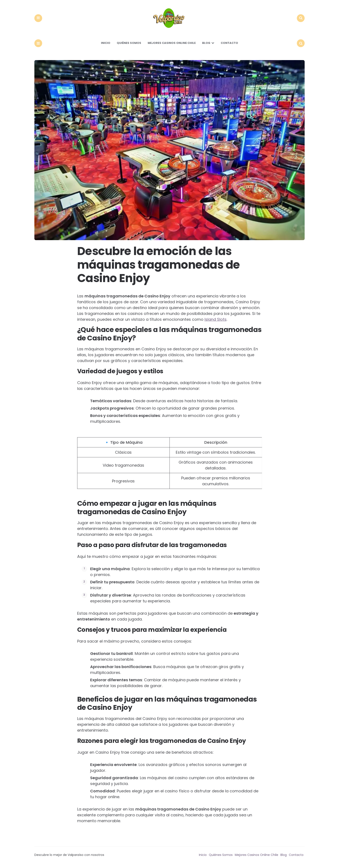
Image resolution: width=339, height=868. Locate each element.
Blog (206, 44)
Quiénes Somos (129, 44)
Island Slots (216, 321)
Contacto (229, 44)
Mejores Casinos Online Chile (172, 44)
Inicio (106, 44)
